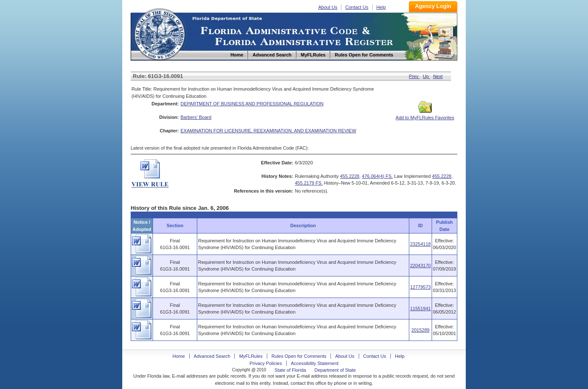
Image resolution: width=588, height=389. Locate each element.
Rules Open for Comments (299, 356)
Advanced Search (212, 356)
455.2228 (350, 176)
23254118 (420, 244)
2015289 (420, 330)
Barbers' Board (196, 117)
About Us (328, 7)
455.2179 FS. (309, 183)
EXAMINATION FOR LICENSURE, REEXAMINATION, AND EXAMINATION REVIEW (268, 131)
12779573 (420, 287)
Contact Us (357, 7)
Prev (414, 76)
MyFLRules (251, 356)
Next (438, 76)
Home (159, 33)
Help (381, 7)
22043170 (420, 266)
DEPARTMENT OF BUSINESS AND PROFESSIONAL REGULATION (252, 104)
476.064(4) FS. (377, 176)
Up (426, 76)
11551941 (420, 309)
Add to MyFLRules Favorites (425, 115)
